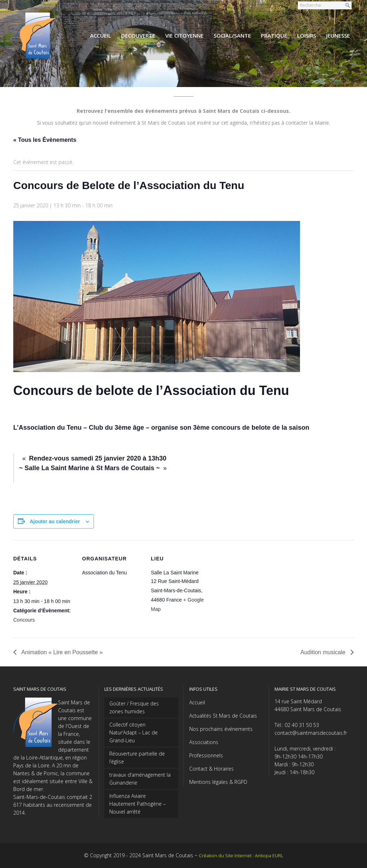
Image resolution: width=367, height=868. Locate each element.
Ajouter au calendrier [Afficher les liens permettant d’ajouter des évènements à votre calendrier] (55, 521)
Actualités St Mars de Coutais (223, 716)
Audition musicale (324, 652)
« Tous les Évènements (45, 140)
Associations (204, 742)
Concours (24, 620)
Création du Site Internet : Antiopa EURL (241, 856)
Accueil (197, 702)
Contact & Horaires (211, 769)
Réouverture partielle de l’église (137, 758)
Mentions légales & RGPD (218, 782)
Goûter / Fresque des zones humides (134, 707)
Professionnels (206, 755)
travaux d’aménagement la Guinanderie (140, 779)
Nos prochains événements (221, 729)
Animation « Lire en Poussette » (61, 652)
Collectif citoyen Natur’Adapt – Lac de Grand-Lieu (134, 732)
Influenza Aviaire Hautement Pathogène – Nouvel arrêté (137, 804)
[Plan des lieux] (258, 589)
